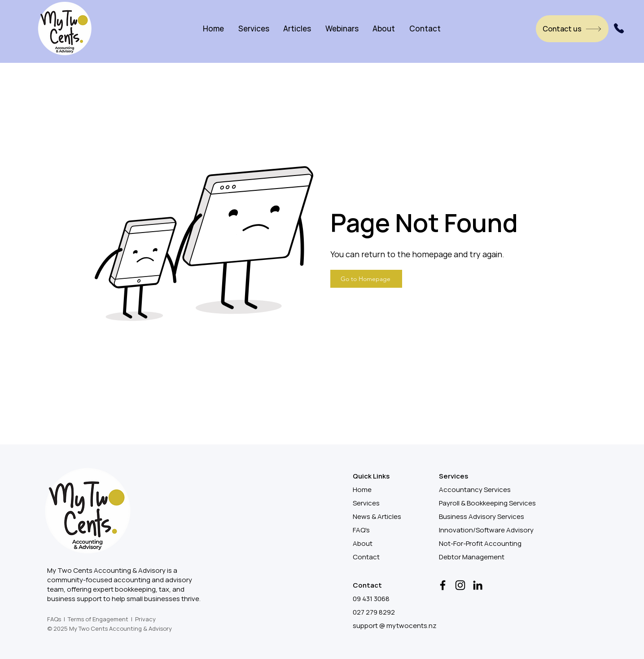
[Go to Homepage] (366, 279)
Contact (366, 557)
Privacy (145, 619)
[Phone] (619, 28)
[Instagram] (460, 585)
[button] (254, 29)
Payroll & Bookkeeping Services (487, 503)
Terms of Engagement (98, 619)
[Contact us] (572, 29)
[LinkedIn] (478, 585)
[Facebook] (443, 585)
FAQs (54, 619)
